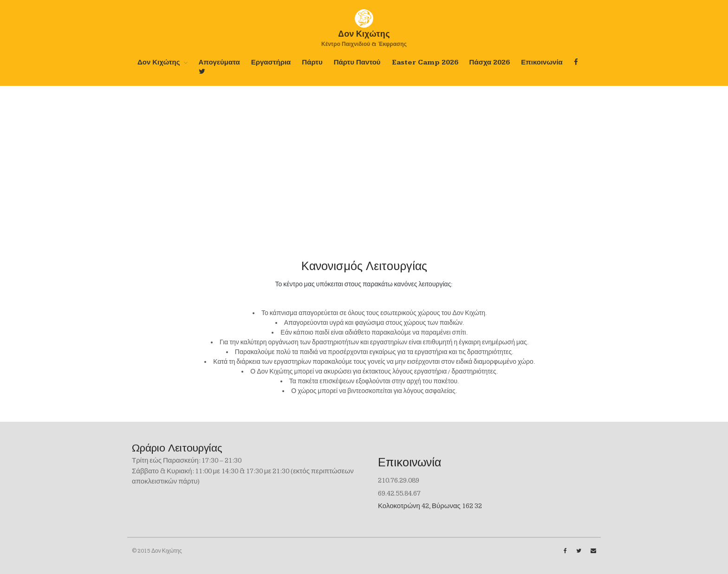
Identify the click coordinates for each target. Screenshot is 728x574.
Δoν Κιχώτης (364, 34)
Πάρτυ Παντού (357, 62)
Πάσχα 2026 (490, 62)
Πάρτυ (312, 62)
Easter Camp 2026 (425, 62)
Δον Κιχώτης (159, 62)
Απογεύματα (219, 62)
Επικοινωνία (542, 62)
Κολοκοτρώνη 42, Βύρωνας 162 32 (430, 506)
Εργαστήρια (271, 62)
